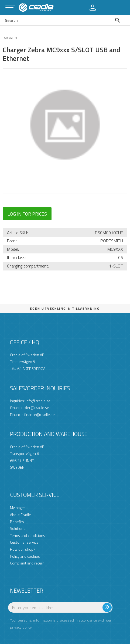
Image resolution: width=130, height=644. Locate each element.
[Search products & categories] (54, 20)
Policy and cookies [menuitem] (25, 556)
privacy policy (21, 627)
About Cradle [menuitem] (20, 515)
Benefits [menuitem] (17, 522)
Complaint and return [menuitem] (27, 563)
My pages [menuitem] (18, 508)
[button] (10, 8)
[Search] (119, 20)
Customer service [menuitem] (24, 542)
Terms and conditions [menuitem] (28, 535)
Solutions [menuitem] (18, 528)
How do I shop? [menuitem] (23, 549)
